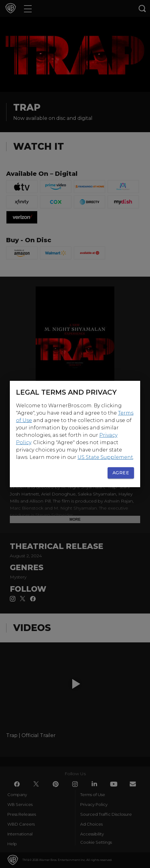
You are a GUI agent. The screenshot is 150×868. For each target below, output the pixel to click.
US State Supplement (105, 457)
